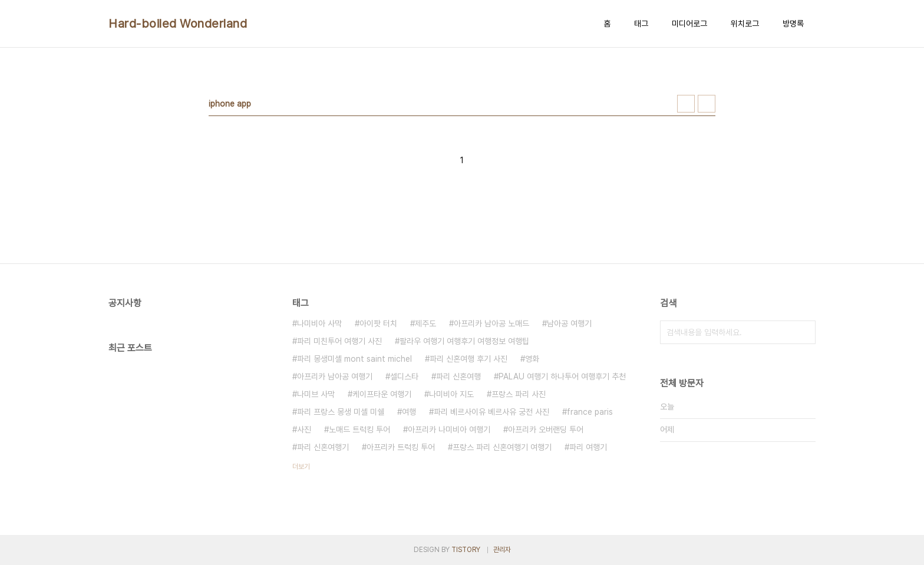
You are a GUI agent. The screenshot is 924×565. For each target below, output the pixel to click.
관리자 (502, 550)
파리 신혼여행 (458, 376)
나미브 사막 (316, 394)
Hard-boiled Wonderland (178, 24)
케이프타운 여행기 (382, 394)
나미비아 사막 (319, 323)
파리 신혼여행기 (323, 447)
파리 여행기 (588, 447)
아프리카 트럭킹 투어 (401, 447)
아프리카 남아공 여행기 (335, 376)
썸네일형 (686, 104)
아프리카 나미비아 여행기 (449, 429)
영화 (532, 359)
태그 (641, 24)
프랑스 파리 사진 (519, 394)
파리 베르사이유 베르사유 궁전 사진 (491, 412)
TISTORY (466, 550)
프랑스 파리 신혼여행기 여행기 (502, 447)
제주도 (425, 323)
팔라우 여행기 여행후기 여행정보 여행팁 (464, 341)
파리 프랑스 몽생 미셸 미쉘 (341, 412)
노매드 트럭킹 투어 (359, 429)
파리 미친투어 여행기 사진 (339, 341)
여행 (409, 412)
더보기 (301, 467)
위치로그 (745, 24)
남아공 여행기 (569, 323)
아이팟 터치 (378, 323)
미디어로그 (689, 24)
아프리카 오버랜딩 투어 (546, 429)
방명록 (793, 24)
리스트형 (707, 104)
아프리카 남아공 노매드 (491, 323)
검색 (804, 332)
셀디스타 (404, 376)
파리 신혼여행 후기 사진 (468, 359)
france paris (590, 412)
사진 (304, 429)
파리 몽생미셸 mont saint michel (354, 359)
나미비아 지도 (451, 394)
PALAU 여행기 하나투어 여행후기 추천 (562, 376)
